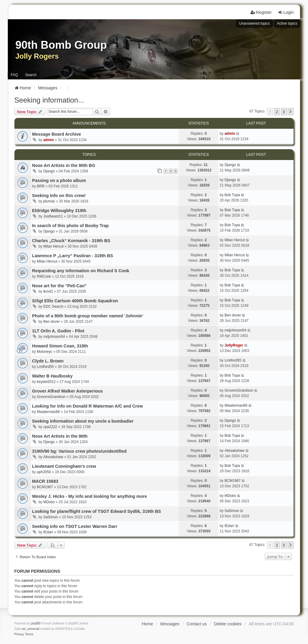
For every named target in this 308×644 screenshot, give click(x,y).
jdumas (49, 201)
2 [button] (277, 112)
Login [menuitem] (286, 12)
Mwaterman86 (48, 412)
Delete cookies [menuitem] (228, 624)
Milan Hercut (53, 246)
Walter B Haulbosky (52, 376)
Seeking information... (49, 100)
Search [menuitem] (31, 75)
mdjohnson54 (54, 337)
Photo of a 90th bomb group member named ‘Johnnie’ (88, 316)
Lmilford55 (45, 367)
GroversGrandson (51, 397)
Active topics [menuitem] (287, 23)
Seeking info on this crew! (59, 196)
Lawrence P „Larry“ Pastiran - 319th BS (73, 256)
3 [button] (284, 112)
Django (49, 171)
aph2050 (44, 472)
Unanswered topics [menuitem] (254, 23)
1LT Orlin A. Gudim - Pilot (58, 331)
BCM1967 (45, 487)
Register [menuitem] (261, 12)
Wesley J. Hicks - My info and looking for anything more (90, 496)
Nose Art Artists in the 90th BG (64, 165)
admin (49, 140)
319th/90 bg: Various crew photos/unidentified (79, 451)
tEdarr (48, 532)
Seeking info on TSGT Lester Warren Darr (75, 526)
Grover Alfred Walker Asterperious (68, 391)
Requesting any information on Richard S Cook (81, 271)
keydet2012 (46, 382)
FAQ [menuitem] (14, 75)
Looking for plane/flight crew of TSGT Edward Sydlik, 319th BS (97, 511)
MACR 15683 (45, 481)
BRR (41, 186)
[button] (291, 112)
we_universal (31, 629)
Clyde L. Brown (48, 361)
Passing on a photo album (59, 180)
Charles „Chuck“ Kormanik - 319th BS (71, 241)
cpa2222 (50, 427)
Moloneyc (45, 352)
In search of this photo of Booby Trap (71, 226)
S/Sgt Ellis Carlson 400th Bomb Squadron (75, 301)
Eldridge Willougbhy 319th (59, 211)
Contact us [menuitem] (197, 624)
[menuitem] (19, 634)
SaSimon (51, 517)
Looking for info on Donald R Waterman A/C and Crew (88, 406)
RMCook (44, 276)
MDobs (49, 502)
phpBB (35, 623)
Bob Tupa (232, 195)
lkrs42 (48, 291)
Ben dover (52, 322)
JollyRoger (234, 345)
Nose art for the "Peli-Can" (60, 286)
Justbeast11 (53, 216)
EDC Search (53, 307)
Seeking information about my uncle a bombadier (83, 421)
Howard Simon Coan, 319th (60, 346)
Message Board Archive (57, 134)
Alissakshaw (53, 457)
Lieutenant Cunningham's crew (64, 466)
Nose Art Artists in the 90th (60, 436)
